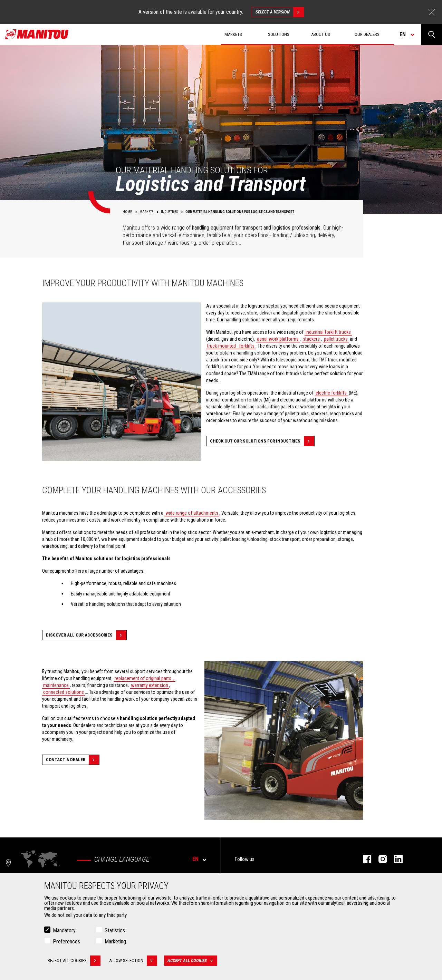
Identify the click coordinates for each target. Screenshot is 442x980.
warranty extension (150, 685)
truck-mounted (222, 346)
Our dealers (367, 34)
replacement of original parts (143, 678)
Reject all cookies (74, 961)
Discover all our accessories (86, 635)
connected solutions (64, 692)
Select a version (280, 12)
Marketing (115, 942)
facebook (364, 859)
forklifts (246, 346)
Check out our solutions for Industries (262, 441)
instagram (379, 859)
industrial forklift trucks (328, 332)
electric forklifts (331, 393)
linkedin (395, 859)
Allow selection (133, 961)
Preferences (66, 942)
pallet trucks (336, 339)
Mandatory (64, 930)
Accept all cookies (192, 961)
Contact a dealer (73, 760)
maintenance (56, 685)
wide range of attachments (192, 513)
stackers (311, 339)
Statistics (115, 930)
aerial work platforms (278, 339)
